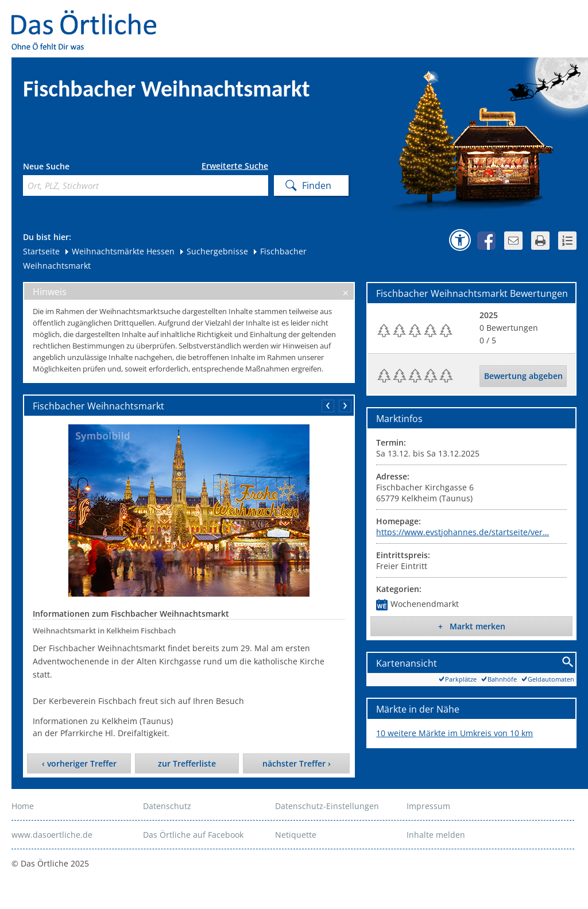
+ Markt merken (472, 626)
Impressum (428, 806)
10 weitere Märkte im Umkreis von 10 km (454, 733)
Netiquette (296, 835)
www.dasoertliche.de (52, 835)
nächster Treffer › (297, 763)
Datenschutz (167, 806)
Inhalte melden (436, 835)
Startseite (41, 251)
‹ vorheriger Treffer (79, 763)
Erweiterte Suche (235, 166)
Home (23, 806)
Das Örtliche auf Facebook (193, 835)
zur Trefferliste (187, 763)
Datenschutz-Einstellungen (327, 806)
